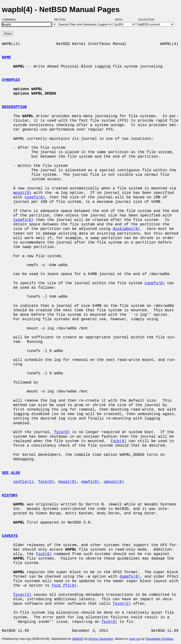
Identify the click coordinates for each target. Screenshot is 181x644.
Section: (61, 20)
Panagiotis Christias (159, 639)
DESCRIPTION (14, 107)
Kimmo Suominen (101, 639)
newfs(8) (90, 482)
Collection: (146, 20)
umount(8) (114, 482)
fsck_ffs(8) (64, 586)
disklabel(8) (126, 229)
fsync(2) (22, 595)
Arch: (121, 20)
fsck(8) (62, 432)
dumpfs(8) (130, 577)
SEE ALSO (11, 473)
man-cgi (135, 639)
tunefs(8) (35, 197)
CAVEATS (10, 536)
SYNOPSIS (11, 80)
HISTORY (10, 496)
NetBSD (78, 639)
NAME (6, 57)
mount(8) (22, 193)
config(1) (23, 482)
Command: (11, 20)
